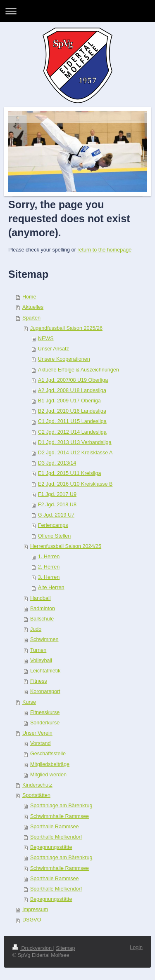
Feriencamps (53, 525)
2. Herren (49, 567)
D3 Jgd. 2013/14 (57, 463)
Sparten (31, 318)
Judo (36, 629)
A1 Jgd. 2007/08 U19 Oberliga (73, 380)
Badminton (43, 609)
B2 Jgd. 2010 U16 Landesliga (72, 411)
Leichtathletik (45, 671)
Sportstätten (36, 795)
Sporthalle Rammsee (55, 827)
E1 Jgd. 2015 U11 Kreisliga (70, 473)
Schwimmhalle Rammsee (60, 816)
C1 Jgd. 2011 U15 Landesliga (72, 421)
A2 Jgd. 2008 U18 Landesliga (72, 390)
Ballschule (42, 619)
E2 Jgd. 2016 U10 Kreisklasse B (75, 484)
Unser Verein (37, 733)
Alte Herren (51, 588)
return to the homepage (104, 250)
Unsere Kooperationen (64, 359)
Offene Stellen (55, 536)
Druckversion (33, 948)
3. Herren (49, 577)
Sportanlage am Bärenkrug (61, 806)
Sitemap (65, 948)
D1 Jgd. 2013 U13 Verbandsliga (75, 442)
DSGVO (32, 920)
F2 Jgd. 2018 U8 (57, 505)
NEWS (46, 338)
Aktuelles (33, 307)
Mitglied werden (48, 775)
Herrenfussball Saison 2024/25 (66, 546)
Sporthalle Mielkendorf (56, 837)
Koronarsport (45, 691)
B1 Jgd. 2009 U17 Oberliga (69, 401)
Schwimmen (44, 639)
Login (136, 947)
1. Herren (49, 557)
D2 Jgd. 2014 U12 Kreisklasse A (75, 453)
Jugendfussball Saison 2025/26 (66, 328)
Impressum (35, 909)
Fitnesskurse (45, 712)
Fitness (39, 681)
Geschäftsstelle (48, 754)
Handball (41, 598)
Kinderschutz (37, 785)
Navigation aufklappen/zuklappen (77, 11)
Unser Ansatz (54, 349)
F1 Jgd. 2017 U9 (57, 494)
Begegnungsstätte (51, 847)
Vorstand (41, 743)
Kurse (29, 702)
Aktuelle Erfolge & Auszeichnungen (79, 370)
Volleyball (41, 660)
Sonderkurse (45, 723)
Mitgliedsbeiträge (50, 764)
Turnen (38, 650)
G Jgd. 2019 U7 (56, 515)
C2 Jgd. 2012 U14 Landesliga (72, 432)
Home (29, 297)
